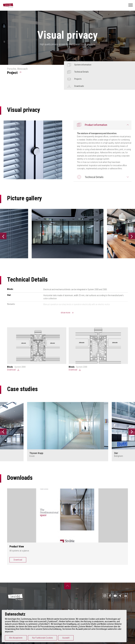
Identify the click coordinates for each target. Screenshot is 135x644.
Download (18, 560)
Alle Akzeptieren (19, 638)
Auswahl (69, 638)
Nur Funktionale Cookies (46, 638)
